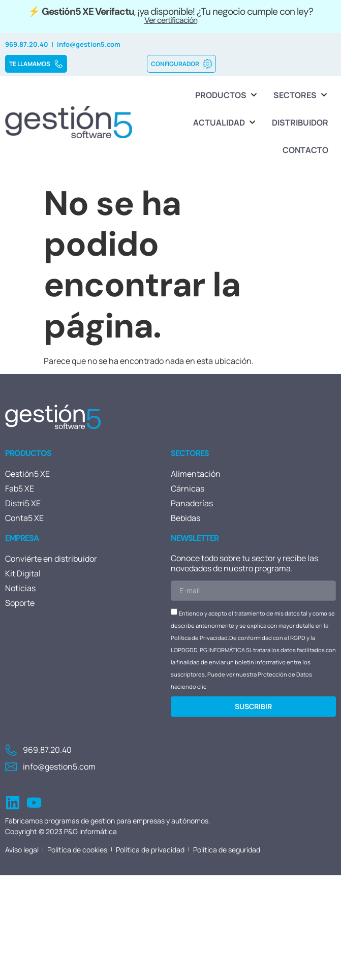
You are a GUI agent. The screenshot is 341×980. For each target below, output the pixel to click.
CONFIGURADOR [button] (182, 64)
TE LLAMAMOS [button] (37, 64)
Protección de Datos (285, 674)
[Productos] (227, 95)
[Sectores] (301, 95)
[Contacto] (305, 150)
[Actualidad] (225, 122)
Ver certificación (171, 20)
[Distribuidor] (300, 122)
